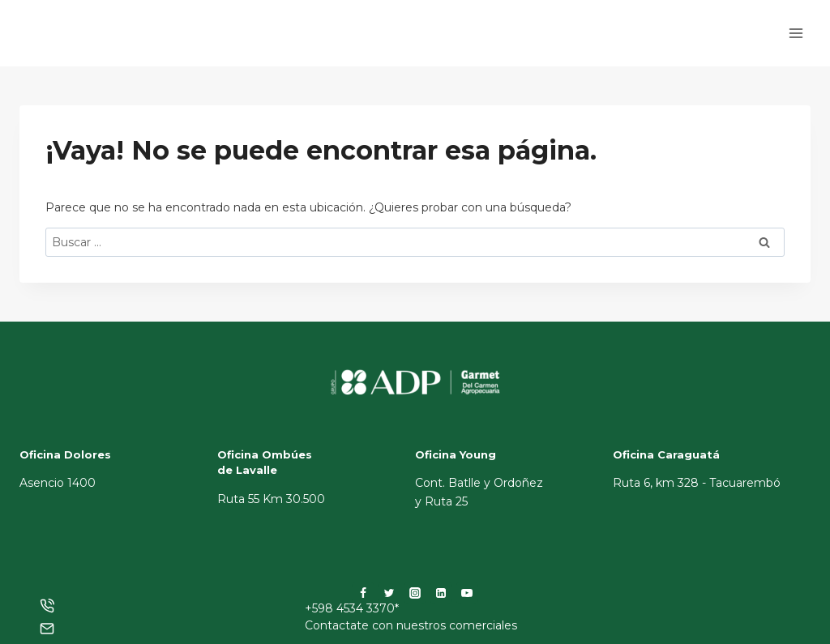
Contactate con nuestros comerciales (411, 625)
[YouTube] (467, 593)
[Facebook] (363, 593)
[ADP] (101, 47)
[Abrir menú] (796, 33)
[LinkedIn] (441, 593)
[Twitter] (389, 593)
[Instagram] (415, 593)
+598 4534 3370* (352, 608)
